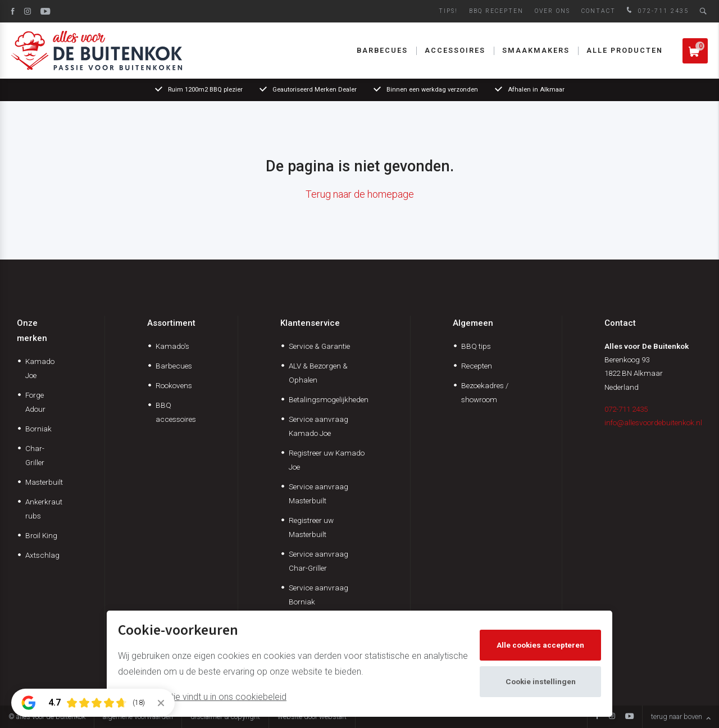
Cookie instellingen (541, 681)
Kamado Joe (40, 368)
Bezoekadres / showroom (485, 392)
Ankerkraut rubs (44, 509)
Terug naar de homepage (360, 194)
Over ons (552, 11)
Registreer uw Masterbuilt (311, 527)
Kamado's (172, 346)
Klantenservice (310, 323)
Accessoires (455, 50)
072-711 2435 (656, 11)
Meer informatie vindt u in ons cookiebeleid (202, 697)
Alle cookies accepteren (540, 645)
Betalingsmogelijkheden (329, 399)
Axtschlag (42, 555)
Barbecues (382, 50)
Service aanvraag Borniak (318, 595)
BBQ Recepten (496, 11)
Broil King (41, 535)
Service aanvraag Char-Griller (318, 561)
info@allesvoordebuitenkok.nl (653, 422)
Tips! (448, 11)
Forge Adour (35, 402)
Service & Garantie (319, 346)
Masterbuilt (44, 482)
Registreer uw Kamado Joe (327, 460)
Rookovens (174, 385)
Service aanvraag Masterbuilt (318, 493)
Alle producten (625, 50)
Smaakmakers (536, 50)
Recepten (477, 366)
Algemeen (473, 323)
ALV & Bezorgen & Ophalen (318, 373)
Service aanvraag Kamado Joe (318, 426)
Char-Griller (35, 455)
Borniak (38, 429)
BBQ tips (476, 346)
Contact (599, 11)
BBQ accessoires (176, 412)
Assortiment (171, 323)
